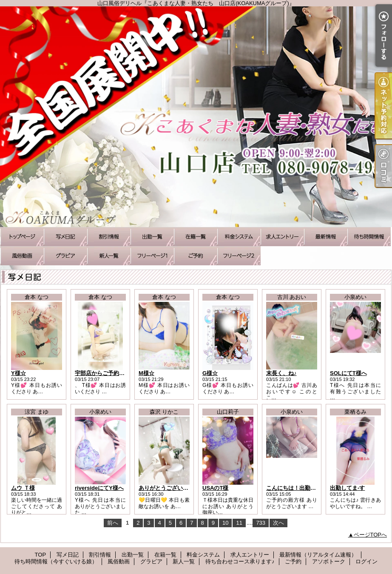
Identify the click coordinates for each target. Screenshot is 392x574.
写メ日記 (65, 237)
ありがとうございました (169, 488)
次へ (278, 523)
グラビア (65, 256)
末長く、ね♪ (281, 373)
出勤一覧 (152, 237)
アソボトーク (239, 256)
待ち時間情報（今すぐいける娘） (369, 237)
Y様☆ (18, 373)
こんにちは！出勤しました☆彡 (305, 488)
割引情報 (109, 237)
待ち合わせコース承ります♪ (152, 256)
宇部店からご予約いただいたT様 (115, 373)
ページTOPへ (371, 535)
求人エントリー (282, 237)
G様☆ (210, 373)
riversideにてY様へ (99, 488)
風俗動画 (22, 256)
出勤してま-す (347, 488)
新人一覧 (109, 256)
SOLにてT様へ (348, 373)
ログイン (366, 561)
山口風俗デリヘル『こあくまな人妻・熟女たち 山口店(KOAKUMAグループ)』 (196, 117)
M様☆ (146, 373)
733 (261, 523)
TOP (22, 237)
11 (239, 523)
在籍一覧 (196, 237)
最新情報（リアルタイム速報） (326, 237)
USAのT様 (215, 488)
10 (225, 523)
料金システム (239, 237)
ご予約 (196, 256)
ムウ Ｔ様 (23, 488)
